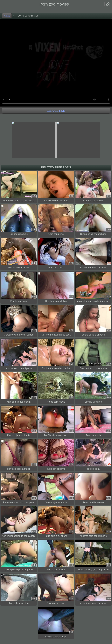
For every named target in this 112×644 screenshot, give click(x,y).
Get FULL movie (56, 111)
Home (7, 16)
